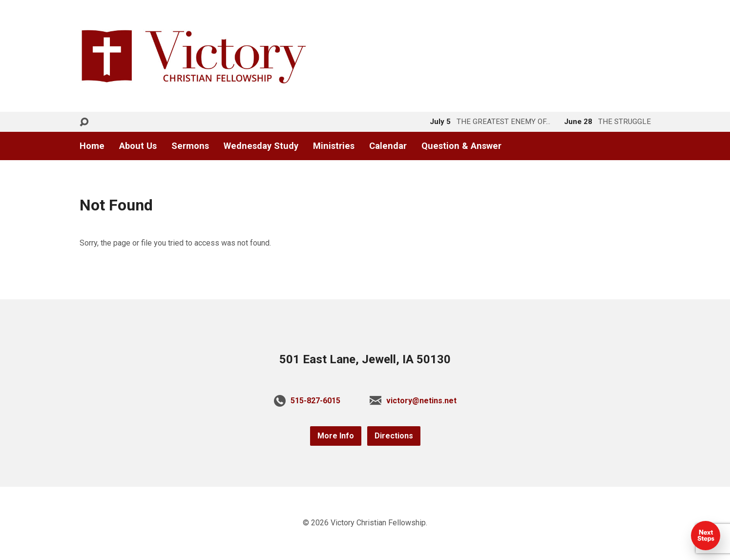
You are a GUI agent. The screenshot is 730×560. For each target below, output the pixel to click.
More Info (336, 436)
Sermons (190, 146)
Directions (394, 436)
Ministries (334, 146)
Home (92, 146)
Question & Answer (461, 146)
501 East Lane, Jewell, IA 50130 (365, 359)
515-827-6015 (315, 401)
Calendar (388, 146)
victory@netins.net (421, 401)
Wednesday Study (261, 146)
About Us (138, 146)
